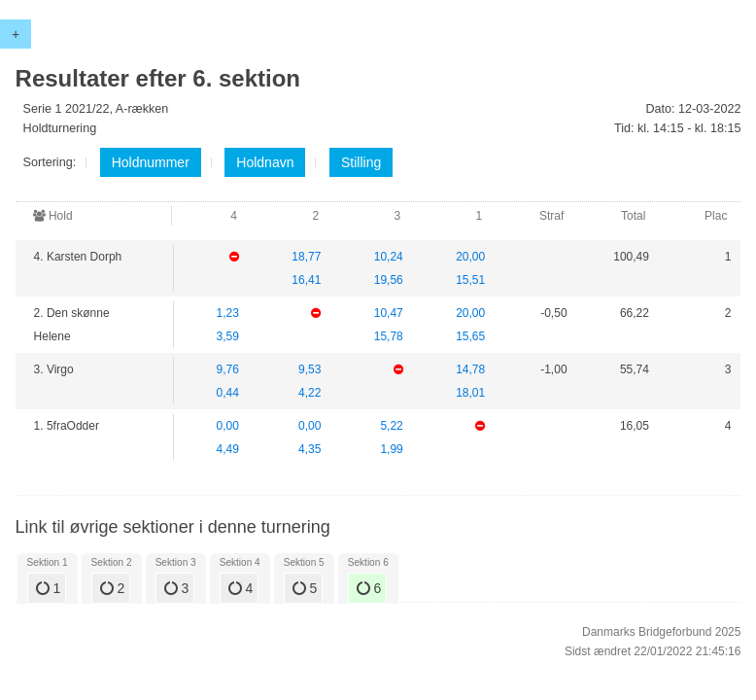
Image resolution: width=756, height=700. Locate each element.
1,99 (391, 449)
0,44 (228, 393)
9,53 (309, 369)
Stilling (361, 162)
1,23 (228, 313)
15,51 (470, 280)
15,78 (389, 336)
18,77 (306, 257)
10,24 (389, 257)
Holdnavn (265, 162)
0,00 (228, 426)
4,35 (309, 449)
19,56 (389, 280)
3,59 (228, 336)
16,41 (306, 280)
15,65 (470, 336)
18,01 (470, 393)
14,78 (470, 369)
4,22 (309, 393)
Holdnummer (151, 162)
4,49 (228, 449)
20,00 (470, 257)
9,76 (228, 369)
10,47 (389, 313)
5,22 (391, 426)
